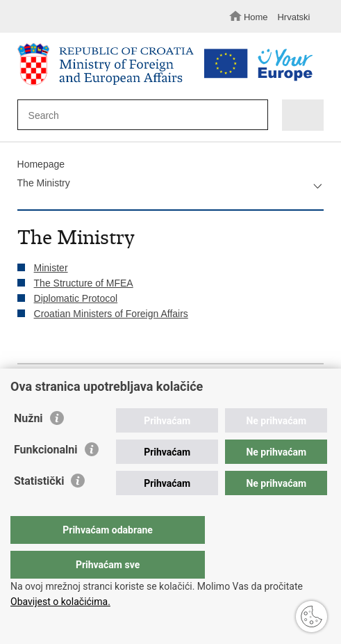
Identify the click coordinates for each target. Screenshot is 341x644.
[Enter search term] (136, 115)
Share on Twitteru (84, 388)
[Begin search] (254, 116)
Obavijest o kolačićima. (60, 602)
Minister (51, 268)
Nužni (28, 446)
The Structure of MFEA (84, 283)
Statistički (39, 509)
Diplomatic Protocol (76, 298)
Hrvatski (293, 17)
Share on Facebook (55, 388)
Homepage (41, 164)
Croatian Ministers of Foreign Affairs (111, 314)
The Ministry (44, 183)
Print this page (25, 388)
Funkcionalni (46, 477)
